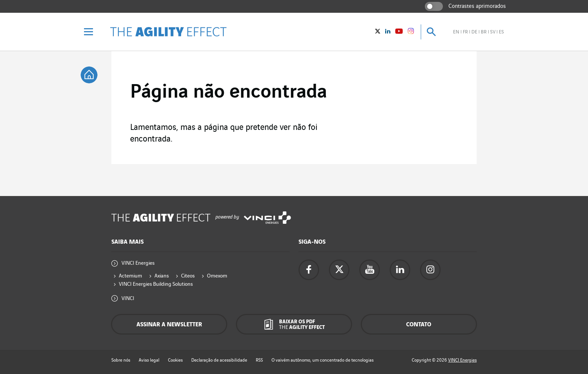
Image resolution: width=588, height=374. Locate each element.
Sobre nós (121, 360)
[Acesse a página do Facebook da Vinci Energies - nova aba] (309, 270)
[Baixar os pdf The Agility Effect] (294, 324)
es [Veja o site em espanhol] (501, 32)
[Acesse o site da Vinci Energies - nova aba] (267, 218)
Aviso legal (149, 360)
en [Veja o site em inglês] (456, 32)
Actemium (130, 276)
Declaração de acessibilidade (219, 360)
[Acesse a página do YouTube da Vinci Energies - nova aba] (370, 270)
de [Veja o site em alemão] (474, 32)
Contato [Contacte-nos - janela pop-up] (419, 325)
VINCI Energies (138, 263)
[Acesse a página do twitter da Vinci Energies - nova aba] (339, 270)
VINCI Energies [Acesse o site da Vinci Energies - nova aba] (462, 360)
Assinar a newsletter (169, 325)
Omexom (217, 276)
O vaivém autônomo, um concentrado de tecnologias (322, 360)
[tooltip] (89, 75)
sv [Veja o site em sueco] (493, 32)
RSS (259, 360)
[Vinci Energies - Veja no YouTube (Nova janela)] (399, 32)
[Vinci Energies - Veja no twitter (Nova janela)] (378, 32)
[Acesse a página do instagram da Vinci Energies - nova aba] (430, 270)
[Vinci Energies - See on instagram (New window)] (411, 32)
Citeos (188, 276)
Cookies (175, 360)
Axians (162, 276)
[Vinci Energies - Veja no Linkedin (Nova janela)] (388, 32)
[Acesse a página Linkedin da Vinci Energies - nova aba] (400, 270)
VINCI (128, 298)
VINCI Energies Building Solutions (156, 284)
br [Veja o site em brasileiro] (484, 32)
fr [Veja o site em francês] (465, 32)
